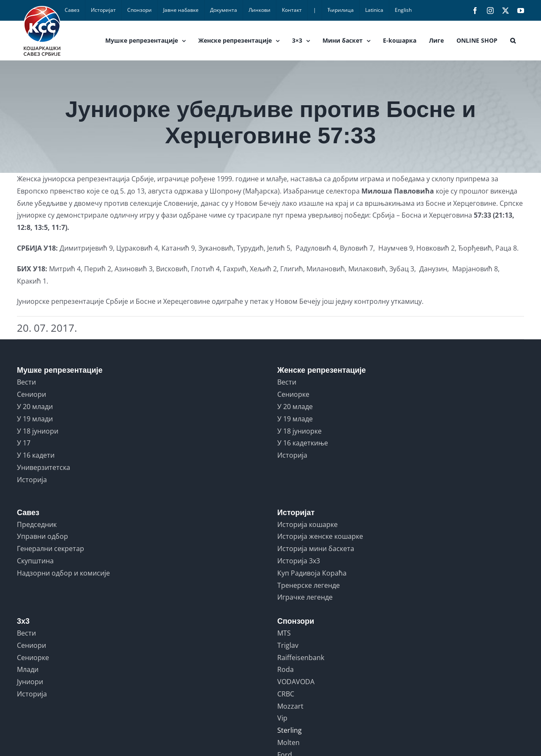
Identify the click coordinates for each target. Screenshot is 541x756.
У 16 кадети (36, 455)
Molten (288, 742)
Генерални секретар (51, 549)
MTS (284, 633)
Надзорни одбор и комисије (63, 573)
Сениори (31, 394)
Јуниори (30, 682)
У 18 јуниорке (299, 431)
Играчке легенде (305, 597)
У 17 (24, 443)
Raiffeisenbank (301, 658)
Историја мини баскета (316, 549)
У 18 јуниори (38, 431)
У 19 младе (295, 419)
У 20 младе (295, 407)
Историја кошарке (307, 524)
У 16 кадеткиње (303, 443)
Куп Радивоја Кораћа (312, 573)
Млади (28, 669)
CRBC (286, 694)
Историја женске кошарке (320, 536)
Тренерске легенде (309, 585)
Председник (37, 524)
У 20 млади (35, 407)
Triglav (288, 645)
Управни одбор (42, 536)
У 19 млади (35, 419)
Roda (286, 669)
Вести (26, 382)
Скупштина (35, 561)
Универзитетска (44, 467)
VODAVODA (296, 682)
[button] (513, 41)
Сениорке (293, 394)
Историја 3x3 (299, 561)
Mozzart (290, 706)
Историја (32, 480)
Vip (282, 718)
